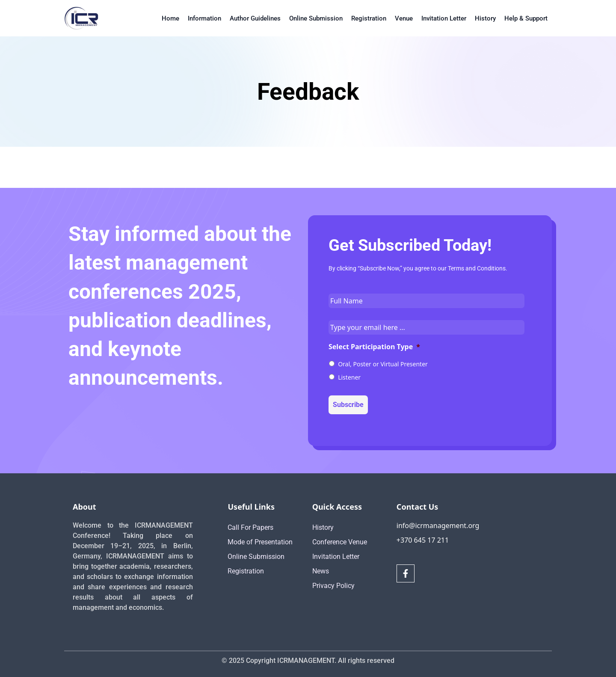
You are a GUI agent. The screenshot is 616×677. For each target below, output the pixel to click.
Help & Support (526, 18)
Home (170, 18)
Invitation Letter (444, 18)
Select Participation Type (374, 347)
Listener (349, 377)
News (321, 571)
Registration (369, 18)
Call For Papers (250, 527)
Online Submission (316, 18)
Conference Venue (340, 542)
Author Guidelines (255, 18)
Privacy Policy (333, 586)
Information (204, 18)
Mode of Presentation (260, 542)
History (485, 18)
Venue (404, 18)
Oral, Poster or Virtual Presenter (383, 364)
